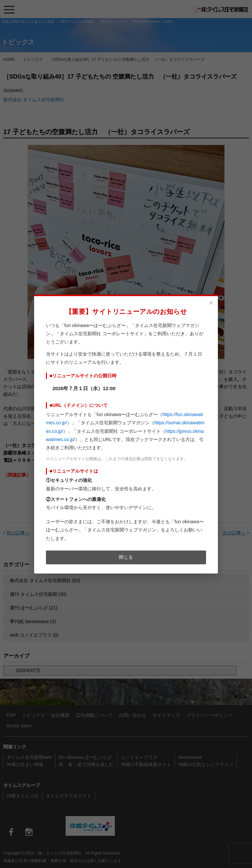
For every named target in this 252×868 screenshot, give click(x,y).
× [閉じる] (211, 303)
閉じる (126, 557)
